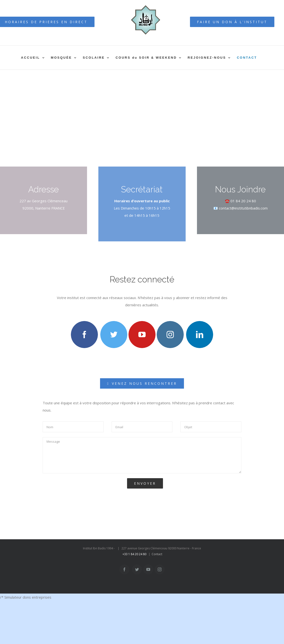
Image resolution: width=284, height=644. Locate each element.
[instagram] (170, 335)
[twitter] (114, 335)
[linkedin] (200, 335)
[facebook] (84, 335)
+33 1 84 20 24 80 (134, 554)
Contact (157, 554)
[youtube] (142, 335)
